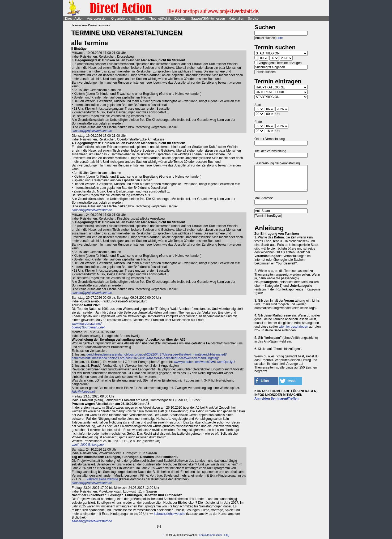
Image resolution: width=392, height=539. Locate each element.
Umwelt (140, 19)
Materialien (237, 19)
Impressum (215, 535)
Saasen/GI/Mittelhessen (208, 19)
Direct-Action (74, 19)
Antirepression (97, 19)
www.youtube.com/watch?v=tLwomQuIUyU (204, 362)
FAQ (227, 535)
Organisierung (121, 19)
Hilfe (280, 38)
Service (253, 19)
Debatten (181, 19)
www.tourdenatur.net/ (87, 324)
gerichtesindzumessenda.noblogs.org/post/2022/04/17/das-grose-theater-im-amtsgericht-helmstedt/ (156, 354)
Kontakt (203, 535)
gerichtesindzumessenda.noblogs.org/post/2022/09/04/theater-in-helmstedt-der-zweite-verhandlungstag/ (145, 358)
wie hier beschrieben (293, 327)
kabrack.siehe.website (103, 479)
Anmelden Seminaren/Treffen (276, 399)
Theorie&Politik (160, 19)
